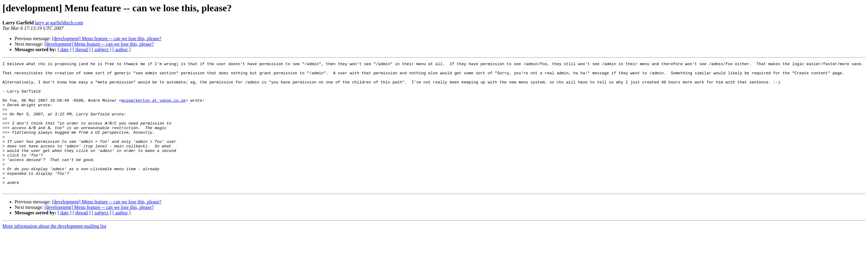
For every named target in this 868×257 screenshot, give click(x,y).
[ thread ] (82, 49)
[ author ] (122, 49)
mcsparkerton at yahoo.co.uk (154, 108)
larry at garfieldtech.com (59, 23)
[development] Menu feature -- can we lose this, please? (107, 39)
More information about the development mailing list (54, 252)
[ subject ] (102, 49)
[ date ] (64, 49)
